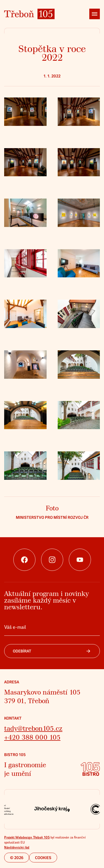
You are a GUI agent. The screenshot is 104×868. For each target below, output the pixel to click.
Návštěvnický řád (17, 847)
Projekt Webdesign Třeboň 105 (27, 837)
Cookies (43, 858)
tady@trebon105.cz (33, 729)
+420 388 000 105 (32, 738)
